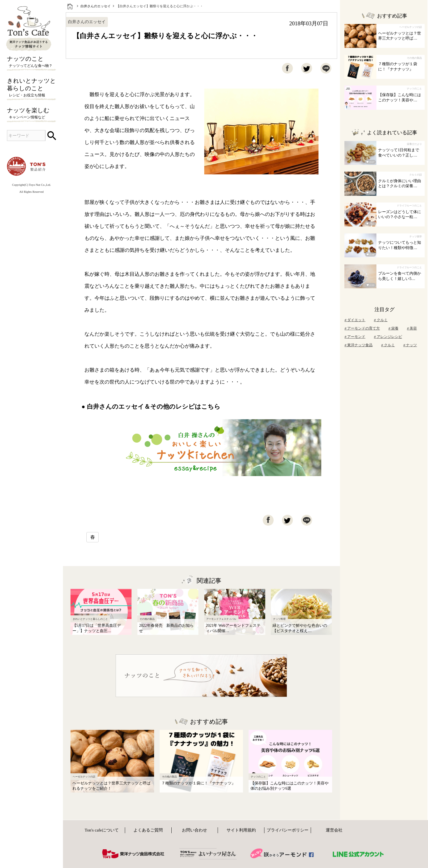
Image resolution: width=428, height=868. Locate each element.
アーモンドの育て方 (362, 328)
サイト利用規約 (241, 830)
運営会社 (334, 830)
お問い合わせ (194, 830)
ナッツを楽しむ (32, 114)
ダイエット (355, 320)
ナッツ (410, 345)
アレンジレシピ (388, 337)
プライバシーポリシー (288, 830)
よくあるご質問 (148, 830)
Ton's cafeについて (102, 830)
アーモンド (355, 337)
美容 (412, 328)
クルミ (381, 320)
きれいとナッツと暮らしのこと (32, 88)
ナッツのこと (32, 62)
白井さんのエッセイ (96, 6)
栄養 (393, 328)
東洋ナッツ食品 (358, 345)
